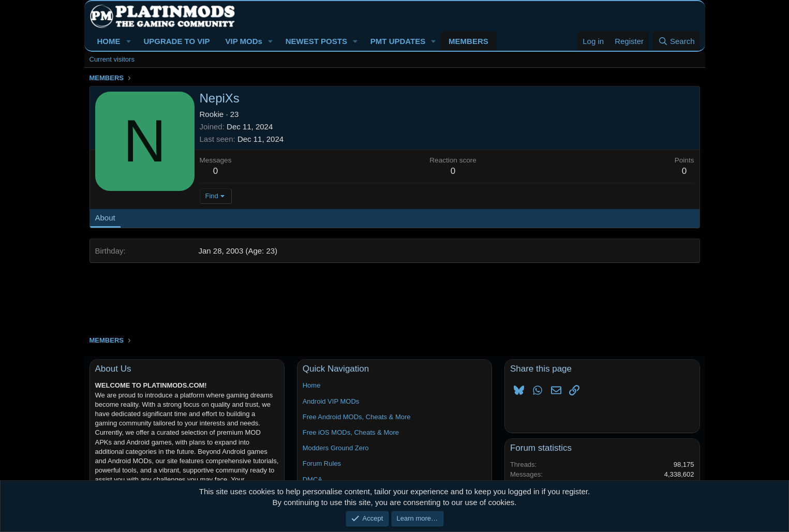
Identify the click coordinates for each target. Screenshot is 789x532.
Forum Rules (322, 463)
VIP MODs (243, 41)
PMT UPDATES (398, 41)
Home (312, 385)
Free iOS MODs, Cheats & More (351, 432)
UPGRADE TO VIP (176, 41)
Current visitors (112, 59)
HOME (109, 41)
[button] (128, 41)
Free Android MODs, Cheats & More (357, 417)
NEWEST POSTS (316, 41)
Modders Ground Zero (336, 448)
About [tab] (105, 218)
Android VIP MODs (331, 401)
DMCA (312, 479)
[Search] (676, 41)
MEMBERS (468, 41)
